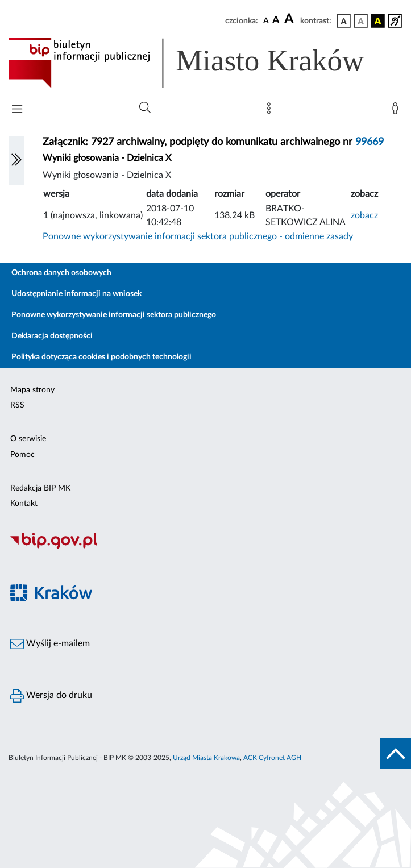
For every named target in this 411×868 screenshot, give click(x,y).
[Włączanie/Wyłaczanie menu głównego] (17, 110)
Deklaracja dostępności (52, 336)
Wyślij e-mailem (50, 644)
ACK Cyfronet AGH (272, 758)
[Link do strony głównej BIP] (202, 63)
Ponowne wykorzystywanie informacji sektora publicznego (114, 315)
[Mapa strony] (271, 111)
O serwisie (28, 439)
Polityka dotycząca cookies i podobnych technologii (101, 357)
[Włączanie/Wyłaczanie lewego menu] (16, 161)
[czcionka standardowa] (266, 20)
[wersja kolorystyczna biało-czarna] (361, 21)
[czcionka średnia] (276, 21)
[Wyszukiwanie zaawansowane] (145, 108)
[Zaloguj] (397, 111)
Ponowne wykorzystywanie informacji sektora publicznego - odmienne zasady (198, 236)
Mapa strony (32, 390)
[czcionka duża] (290, 19)
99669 (370, 142)
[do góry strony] (396, 754)
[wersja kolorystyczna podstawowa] (344, 21)
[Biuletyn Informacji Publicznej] (205, 547)
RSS (17, 405)
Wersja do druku (51, 696)
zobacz (364, 215)
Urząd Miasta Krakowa (206, 758)
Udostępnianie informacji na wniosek (76, 294)
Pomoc (22, 455)
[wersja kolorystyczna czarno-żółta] (378, 21)
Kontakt (24, 504)
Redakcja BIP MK (40, 488)
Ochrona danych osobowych (61, 273)
